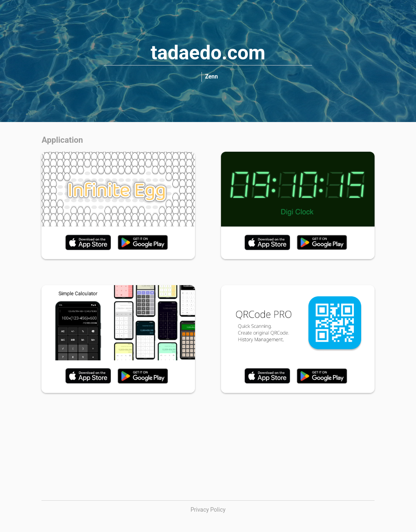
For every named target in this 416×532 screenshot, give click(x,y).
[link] (212, 77)
